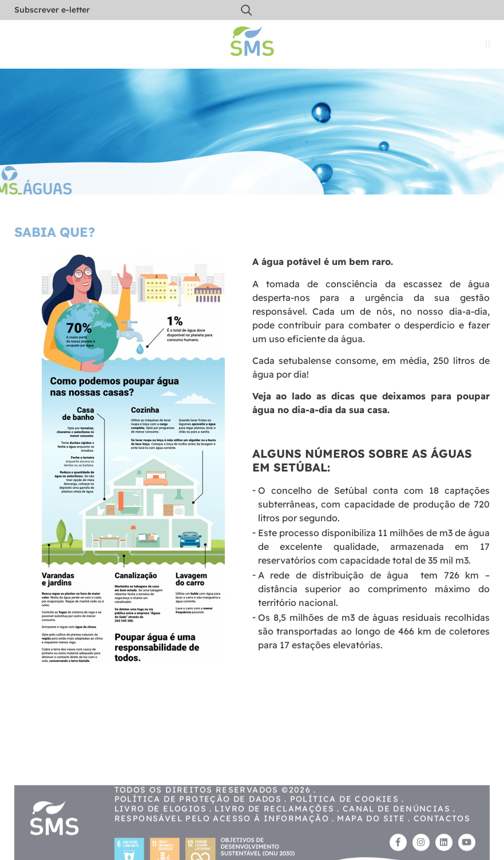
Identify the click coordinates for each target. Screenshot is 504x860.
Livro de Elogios (160, 825)
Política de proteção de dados (198, 815)
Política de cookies (345, 815)
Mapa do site (371, 834)
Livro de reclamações (274, 825)
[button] (247, 10)
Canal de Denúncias (396, 825)
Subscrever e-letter (52, 10)
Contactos (442, 834)
